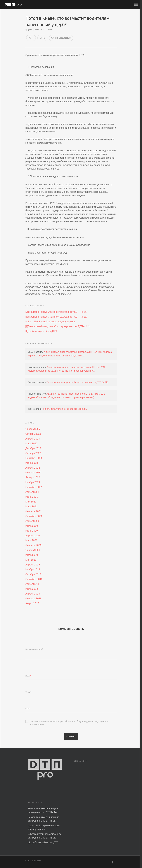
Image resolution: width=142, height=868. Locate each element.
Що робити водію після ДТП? (41, 331)
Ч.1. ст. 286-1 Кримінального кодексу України (50, 321)
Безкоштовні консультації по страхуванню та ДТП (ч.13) (56, 317)
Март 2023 (31, 443)
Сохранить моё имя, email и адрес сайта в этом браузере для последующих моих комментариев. (67, 721)
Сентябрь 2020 (34, 516)
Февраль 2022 (33, 473)
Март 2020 (31, 540)
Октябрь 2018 (33, 574)
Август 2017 (32, 603)
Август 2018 (32, 584)
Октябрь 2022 (33, 453)
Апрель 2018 (33, 594)
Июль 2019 (32, 555)
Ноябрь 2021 (33, 482)
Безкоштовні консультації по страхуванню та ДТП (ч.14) (56, 312)
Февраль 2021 (33, 511)
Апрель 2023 (33, 439)
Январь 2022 (33, 477)
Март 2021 (31, 506)
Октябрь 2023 (33, 434)
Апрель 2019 (33, 565)
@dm (30, 30)
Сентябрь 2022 (34, 458)
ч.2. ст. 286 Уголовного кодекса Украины (65, 409)
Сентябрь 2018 (34, 579)
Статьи (50, 30)
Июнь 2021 (32, 497)
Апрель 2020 (33, 535)
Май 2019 (31, 560)
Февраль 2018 (33, 598)
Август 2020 (32, 521)
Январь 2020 (33, 550)
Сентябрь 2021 (34, 487)
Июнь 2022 (32, 463)
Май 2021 (31, 502)
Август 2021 (32, 492)
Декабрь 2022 (33, 448)
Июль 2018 (32, 589)
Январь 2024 (33, 429)
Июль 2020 (32, 526)
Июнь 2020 (32, 531)
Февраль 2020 (33, 545)
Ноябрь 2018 (33, 569)
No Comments (61, 38)
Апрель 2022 (33, 468)
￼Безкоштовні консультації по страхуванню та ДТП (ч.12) (57, 326)
